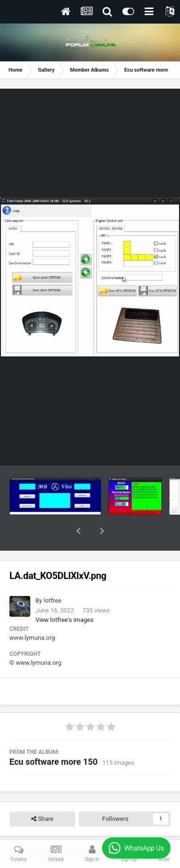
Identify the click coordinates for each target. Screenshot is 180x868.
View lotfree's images (64, 595)
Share (42, 794)
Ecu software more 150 (54, 737)
